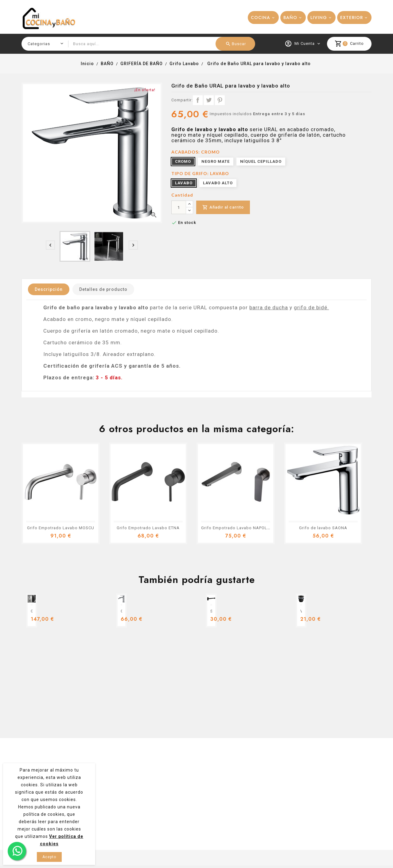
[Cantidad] (179, 207)
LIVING (319, 18)
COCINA (261, 18)
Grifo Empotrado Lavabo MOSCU (61, 528)
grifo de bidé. (311, 307)
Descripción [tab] (49, 289)
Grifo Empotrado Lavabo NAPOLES (237, 528)
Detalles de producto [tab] (103, 289)
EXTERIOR (352, 18)
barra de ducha (269, 307)
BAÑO (290, 18)
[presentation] (50, 245)
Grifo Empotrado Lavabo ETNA (148, 528)
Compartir (198, 100)
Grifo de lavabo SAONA (323, 528)
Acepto (49, 857)
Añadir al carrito (223, 207)
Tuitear (209, 100)
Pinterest (220, 100)
